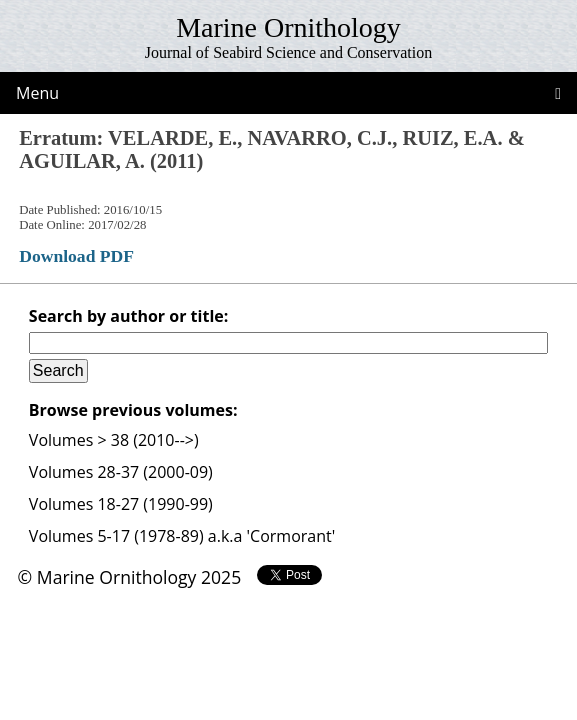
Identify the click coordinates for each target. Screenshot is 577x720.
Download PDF (76, 256)
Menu (37, 93)
